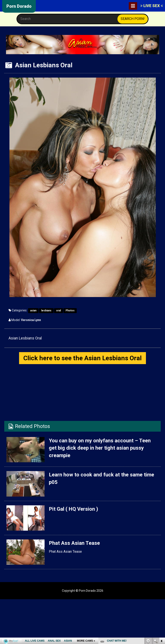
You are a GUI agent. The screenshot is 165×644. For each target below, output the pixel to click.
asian (33, 311)
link (161, 577)
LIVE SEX (152, 6)
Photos (70, 311)
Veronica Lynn (31, 320)
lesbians (46, 311)
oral (58, 311)
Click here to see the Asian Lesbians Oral (82, 358)
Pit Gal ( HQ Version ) (73, 509)
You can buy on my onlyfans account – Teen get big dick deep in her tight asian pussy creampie (100, 448)
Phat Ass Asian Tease (74, 543)
